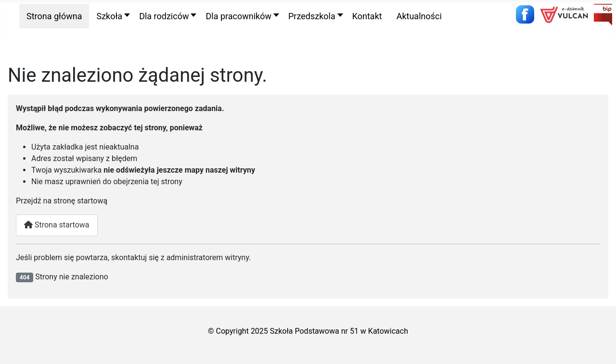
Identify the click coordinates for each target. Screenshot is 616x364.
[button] (110, 16)
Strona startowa (57, 225)
